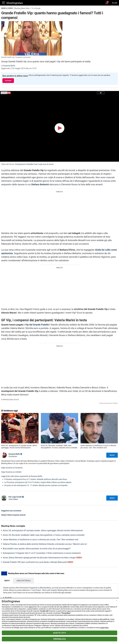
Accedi (115, 3)
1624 (30, 607)
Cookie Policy (104, 628)
